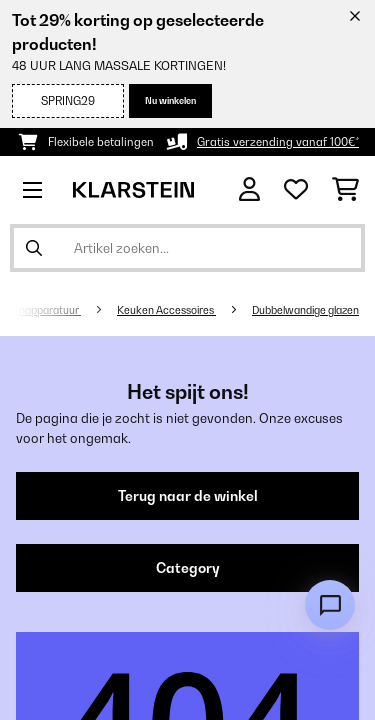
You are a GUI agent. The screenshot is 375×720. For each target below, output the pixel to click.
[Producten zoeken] (187, 248)
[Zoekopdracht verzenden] (34, 248)
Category (188, 568)
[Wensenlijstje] (296, 190)
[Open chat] (330, 605)
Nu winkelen (170, 100)
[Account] (249, 189)
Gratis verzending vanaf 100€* (278, 142)
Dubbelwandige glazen (305, 310)
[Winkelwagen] (345, 190)
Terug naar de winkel (188, 496)
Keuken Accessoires (166, 310)
